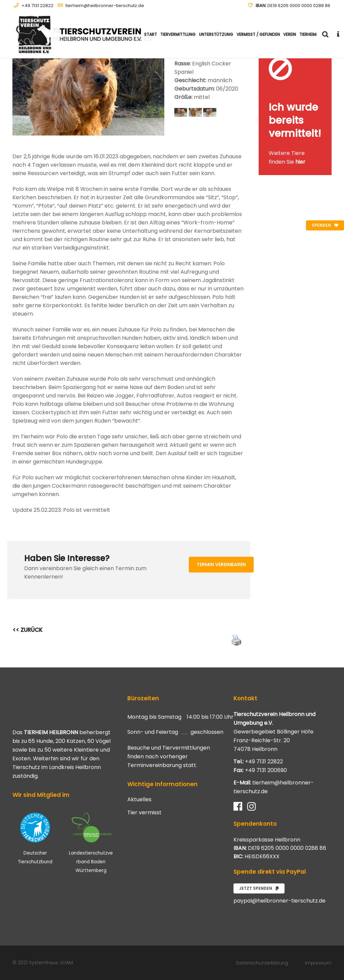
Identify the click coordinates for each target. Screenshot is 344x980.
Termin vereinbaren (221, 564)
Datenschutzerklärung (262, 963)
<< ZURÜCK (28, 630)
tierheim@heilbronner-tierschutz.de (105, 6)
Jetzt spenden (259, 888)
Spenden (325, 225)
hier (300, 162)
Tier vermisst (144, 813)
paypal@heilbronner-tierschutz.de (279, 901)
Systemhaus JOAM (51, 963)
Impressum (318, 963)
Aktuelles (139, 800)
